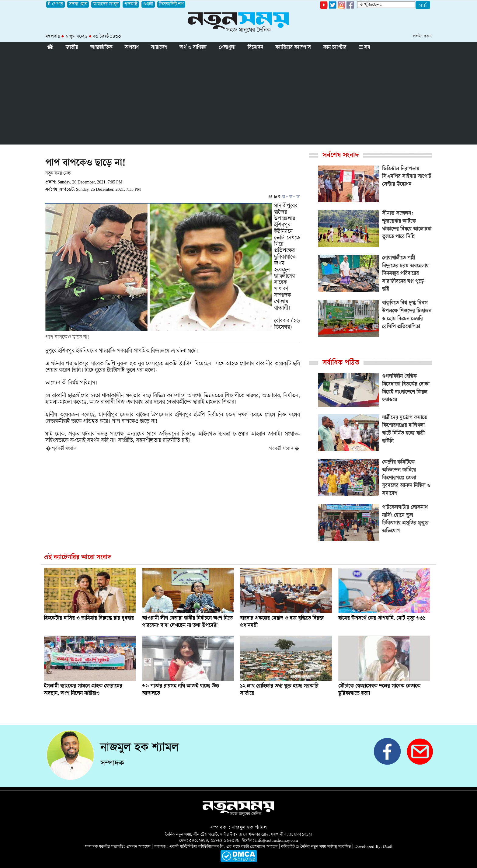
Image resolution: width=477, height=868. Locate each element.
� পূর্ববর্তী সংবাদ (61, 449)
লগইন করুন (422, 36)
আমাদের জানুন (106, 4)
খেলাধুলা (227, 48)
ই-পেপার (56, 4)
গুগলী (148, 4)
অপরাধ (132, 48)
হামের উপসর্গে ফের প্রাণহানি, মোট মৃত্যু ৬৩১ (382, 619)
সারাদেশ (159, 48)
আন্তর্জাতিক (101, 48)
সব (364, 48)
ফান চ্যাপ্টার (335, 48)
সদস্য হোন (78, 4)
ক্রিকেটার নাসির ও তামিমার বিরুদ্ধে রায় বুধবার (89, 619)
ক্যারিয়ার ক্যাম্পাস (293, 48)
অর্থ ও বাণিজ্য (193, 48)
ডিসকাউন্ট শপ (171, 4)
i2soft (388, 847)
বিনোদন (255, 48)
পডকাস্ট (131, 4)
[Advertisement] (238, 99)
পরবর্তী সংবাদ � (284, 449)
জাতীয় (72, 48)
